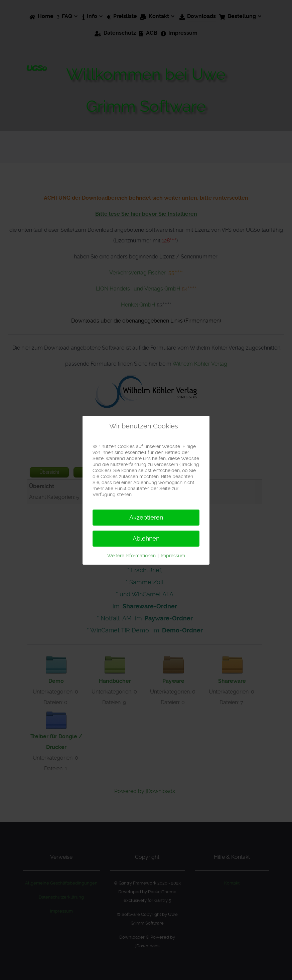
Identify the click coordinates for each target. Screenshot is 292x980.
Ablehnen (146, 538)
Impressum (173, 556)
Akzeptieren (146, 517)
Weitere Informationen (131, 556)
